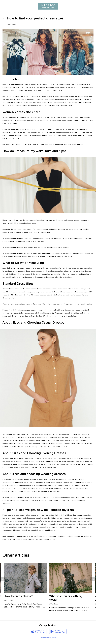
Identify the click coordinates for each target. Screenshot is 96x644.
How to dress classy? (18, 596)
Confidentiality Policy (48, 638)
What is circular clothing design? (66, 598)
